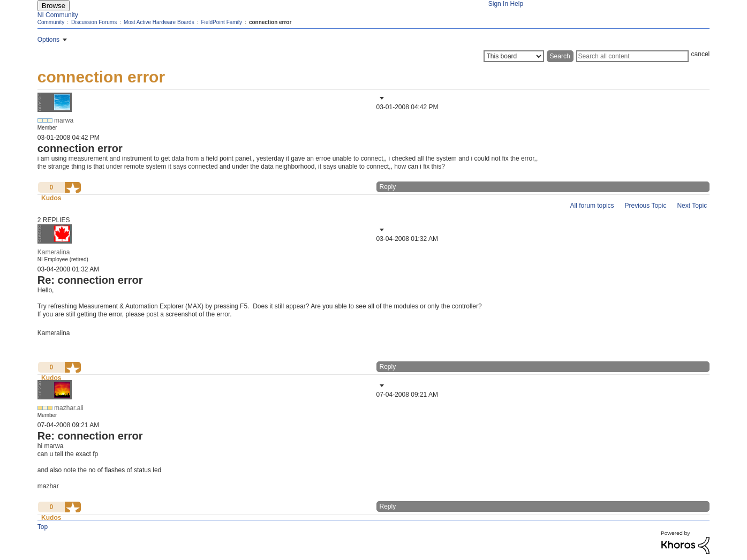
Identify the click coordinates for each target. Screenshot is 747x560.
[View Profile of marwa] (64, 120)
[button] (381, 98)
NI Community (58, 15)
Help (516, 4)
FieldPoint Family (221, 22)
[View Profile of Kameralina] (54, 252)
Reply (388, 187)
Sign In (498, 4)
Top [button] (43, 527)
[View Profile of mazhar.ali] (69, 408)
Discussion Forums (94, 22)
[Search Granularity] (514, 56)
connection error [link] (270, 22)
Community (51, 22)
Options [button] (48, 40)
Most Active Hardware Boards (159, 22)
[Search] (632, 56)
